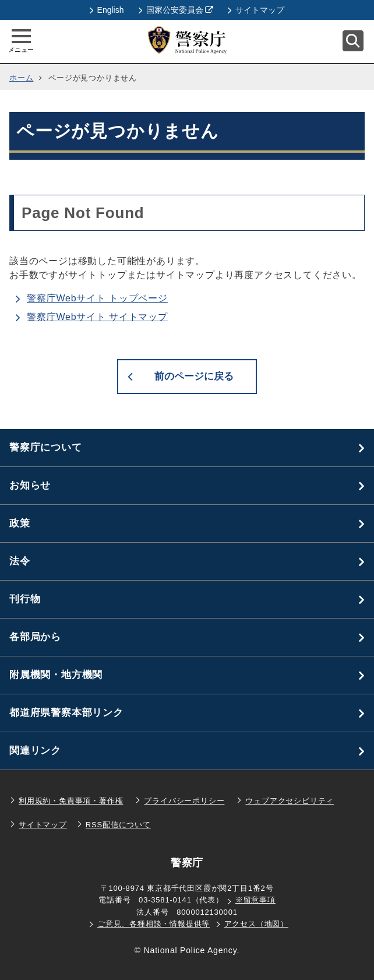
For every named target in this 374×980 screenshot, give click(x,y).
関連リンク (35, 751)
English (107, 10)
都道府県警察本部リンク (66, 713)
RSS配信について (118, 825)
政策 (20, 523)
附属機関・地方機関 (56, 675)
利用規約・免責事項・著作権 (71, 801)
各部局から (35, 637)
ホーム (21, 78)
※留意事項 (255, 900)
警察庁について (46, 447)
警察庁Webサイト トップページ (97, 298)
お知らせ (30, 485)
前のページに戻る (194, 376)
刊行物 (25, 599)
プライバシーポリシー (184, 801)
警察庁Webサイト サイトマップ (97, 317)
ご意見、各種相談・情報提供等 (154, 924)
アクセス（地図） (256, 924)
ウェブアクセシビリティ (290, 801)
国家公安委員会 (176, 10)
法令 (20, 561)
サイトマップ (256, 10)
